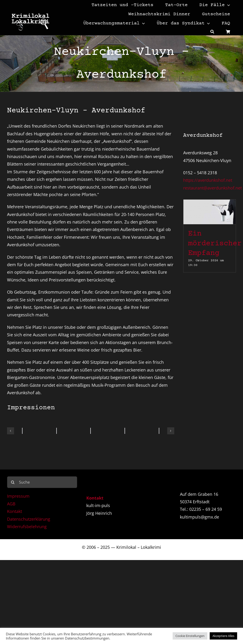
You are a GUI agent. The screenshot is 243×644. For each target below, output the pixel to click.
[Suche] (212, 31)
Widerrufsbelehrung (27, 527)
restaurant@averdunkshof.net (213, 188)
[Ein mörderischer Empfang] (210, 203)
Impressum (18, 496)
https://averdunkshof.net (208, 180)
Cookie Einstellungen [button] (190, 636)
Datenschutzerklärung (29, 519)
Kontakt (15, 511)
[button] (11, 431)
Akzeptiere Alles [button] (223, 636)
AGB (11, 504)
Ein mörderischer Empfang (215, 244)
